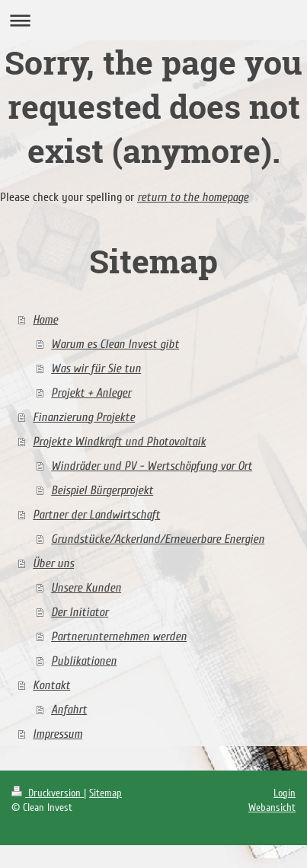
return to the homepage (193, 197)
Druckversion (48, 793)
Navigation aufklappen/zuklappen (153, 20)
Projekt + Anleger (91, 393)
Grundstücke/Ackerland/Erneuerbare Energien (158, 539)
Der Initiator (80, 612)
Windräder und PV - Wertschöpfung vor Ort (152, 466)
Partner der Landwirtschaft (96, 515)
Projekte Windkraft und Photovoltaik (119, 442)
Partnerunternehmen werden (119, 637)
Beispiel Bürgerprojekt (102, 490)
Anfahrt (69, 710)
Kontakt (51, 685)
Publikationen (84, 661)
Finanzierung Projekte (84, 417)
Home (45, 320)
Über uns (53, 563)
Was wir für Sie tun (96, 369)
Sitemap (106, 793)
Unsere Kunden (86, 588)
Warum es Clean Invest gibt (115, 344)
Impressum (58, 734)
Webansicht (272, 807)
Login (285, 793)
